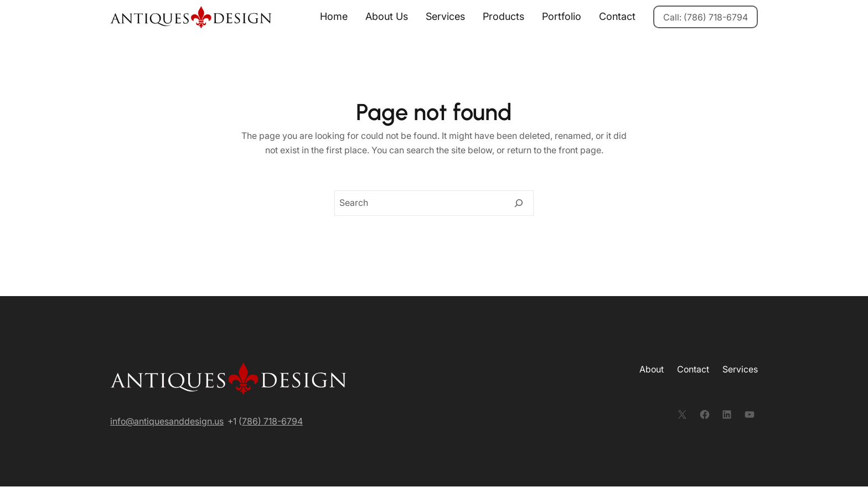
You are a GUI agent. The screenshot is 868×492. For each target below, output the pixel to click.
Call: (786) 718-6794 (706, 17)
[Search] (519, 203)
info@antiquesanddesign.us (167, 421)
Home (334, 16)
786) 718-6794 (272, 421)
